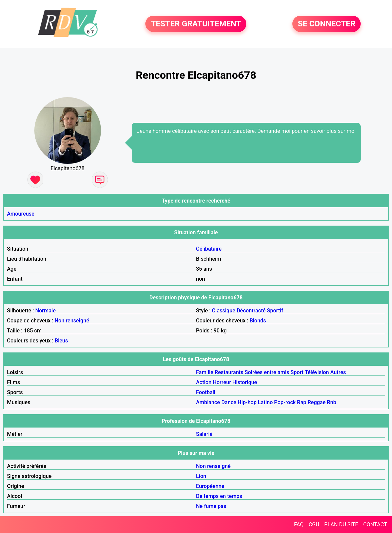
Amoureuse (21, 214)
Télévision (317, 372)
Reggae (317, 402)
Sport (297, 372)
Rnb (332, 402)
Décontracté (251, 311)
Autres (338, 372)
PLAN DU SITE (341, 524)
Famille (205, 372)
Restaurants (229, 372)
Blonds (258, 321)
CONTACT (375, 524)
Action (204, 382)
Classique (224, 311)
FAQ (299, 524)
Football (206, 392)
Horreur (222, 382)
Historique (245, 382)
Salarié (204, 434)
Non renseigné (72, 321)
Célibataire (209, 249)
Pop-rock (285, 402)
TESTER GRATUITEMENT (196, 24)
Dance (229, 402)
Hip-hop (247, 402)
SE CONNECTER (326, 24)
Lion (201, 476)
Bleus (61, 341)
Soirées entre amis (267, 372)
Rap (302, 402)
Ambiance (208, 402)
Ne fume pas (211, 506)
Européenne (210, 486)
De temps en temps (219, 496)
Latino (265, 402)
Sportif (275, 311)
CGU (314, 524)
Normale (45, 311)
